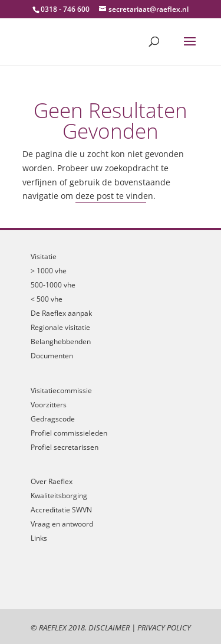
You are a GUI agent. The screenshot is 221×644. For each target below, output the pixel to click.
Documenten (52, 356)
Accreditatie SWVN (61, 510)
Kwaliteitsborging (59, 496)
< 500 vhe (47, 299)
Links (39, 538)
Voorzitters (49, 405)
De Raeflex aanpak (61, 313)
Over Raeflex (52, 481)
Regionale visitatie (60, 327)
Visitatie (44, 256)
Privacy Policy (164, 627)
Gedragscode (53, 419)
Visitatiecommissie (61, 390)
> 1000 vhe (49, 271)
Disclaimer (109, 627)
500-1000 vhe (53, 285)
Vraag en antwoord (62, 524)
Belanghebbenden (61, 341)
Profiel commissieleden (69, 433)
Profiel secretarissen (65, 447)
